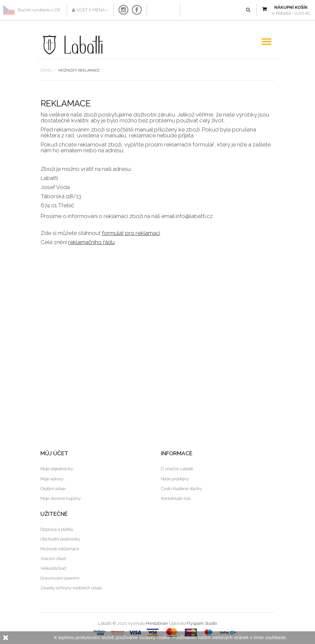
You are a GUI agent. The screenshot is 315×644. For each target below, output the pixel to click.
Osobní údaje (53, 489)
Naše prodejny (175, 479)
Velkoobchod (53, 568)
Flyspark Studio (202, 623)
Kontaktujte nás (176, 498)
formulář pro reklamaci (131, 233)
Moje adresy (52, 479)
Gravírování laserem (60, 578)
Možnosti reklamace (60, 549)
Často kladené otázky (181, 489)
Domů (46, 70)
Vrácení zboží (53, 559)
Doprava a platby (57, 529)
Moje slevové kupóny (61, 498)
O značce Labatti (177, 469)
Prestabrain (157, 623)
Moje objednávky (57, 469)
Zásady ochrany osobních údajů (71, 588)
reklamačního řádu (91, 242)
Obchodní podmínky (60, 539)
